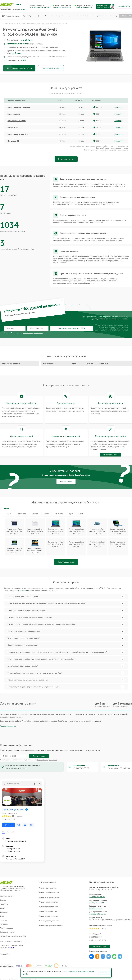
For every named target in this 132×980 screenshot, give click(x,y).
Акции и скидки (82, 16)
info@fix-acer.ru (96, 908)
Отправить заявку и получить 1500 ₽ (72, 328)
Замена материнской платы (19, 107)
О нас (47, 16)
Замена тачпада (14, 114)
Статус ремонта (125, 16)
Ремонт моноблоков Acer (49, 893)
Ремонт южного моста (17, 121)
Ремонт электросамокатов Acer (51, 925)
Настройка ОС (13, 141)
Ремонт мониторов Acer (48, 916)
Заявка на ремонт (96, 16)
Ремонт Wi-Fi (13, 127)
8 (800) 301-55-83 (97, 902)
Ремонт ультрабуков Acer (49, 921)
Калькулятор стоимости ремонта (13, 936)
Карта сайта (5, 954)
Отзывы (55, 16)
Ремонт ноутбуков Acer (48, 888)
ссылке (12, 947)
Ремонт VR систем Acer (48, 911)
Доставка (63, 16)
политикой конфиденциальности (33, 333)
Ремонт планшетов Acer (48, 907)
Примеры (4, 904)
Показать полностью (8, 726)
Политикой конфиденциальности (47, 760)
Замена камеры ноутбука (18, 134)
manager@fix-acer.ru (98, 914)
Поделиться (92, 956)
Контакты (108, 16)
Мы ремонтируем (11, 16)
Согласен (104, 973)
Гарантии (71, 16)
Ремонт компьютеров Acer (49, 897)
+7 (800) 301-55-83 (63, 6)
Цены (40, 16)
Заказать (119, 107)
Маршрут (8, 825)
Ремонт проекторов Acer (49, 902)
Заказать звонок (66, 482)
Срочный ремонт (29, 16)
